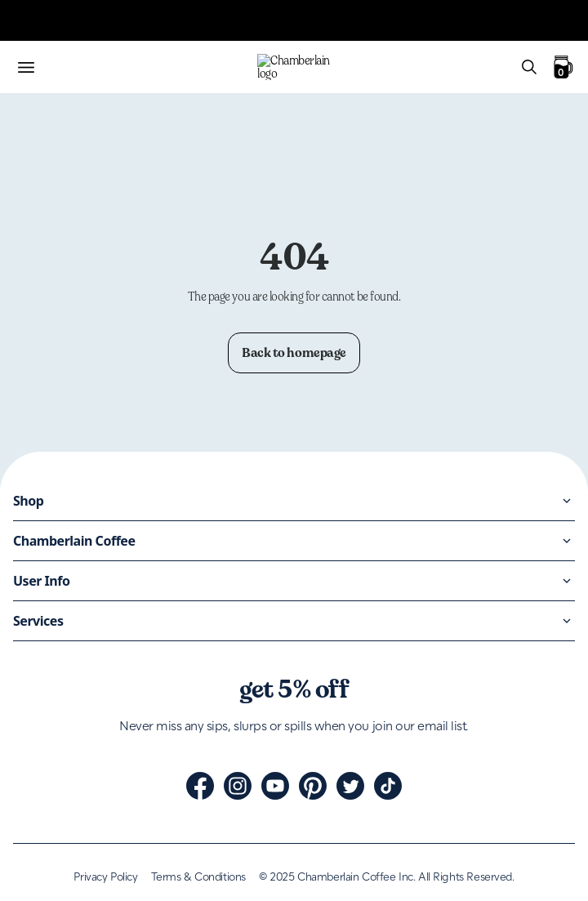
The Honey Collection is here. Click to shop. (123, 285)
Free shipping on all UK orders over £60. (114, 71)
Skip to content (46, 13)
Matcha (26, 726)
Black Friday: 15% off (65, 785)
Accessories (38, 755)
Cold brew (34, 711)
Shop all (28, 770)
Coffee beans (41, 696)
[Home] (294, 667)
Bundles (28, 740)
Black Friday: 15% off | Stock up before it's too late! (143, 244)
